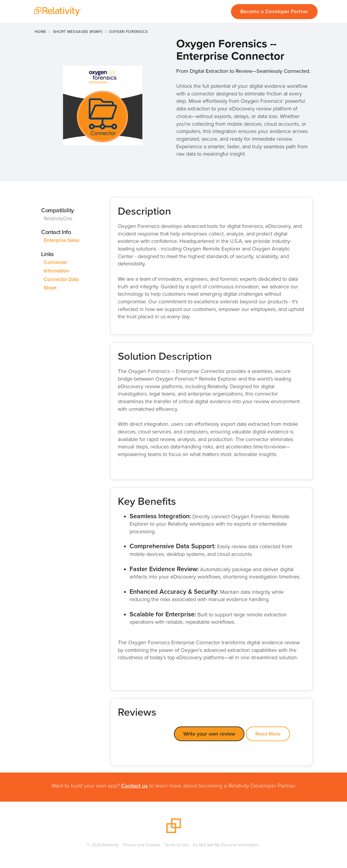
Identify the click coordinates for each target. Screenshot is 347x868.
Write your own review (209, 734)
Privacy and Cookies (142, 845)
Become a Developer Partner (274, 11)
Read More (268, 734)
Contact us (134, 786)
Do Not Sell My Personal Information (226, 845)
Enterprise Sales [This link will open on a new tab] (62, 240)
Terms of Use (177, 845)
